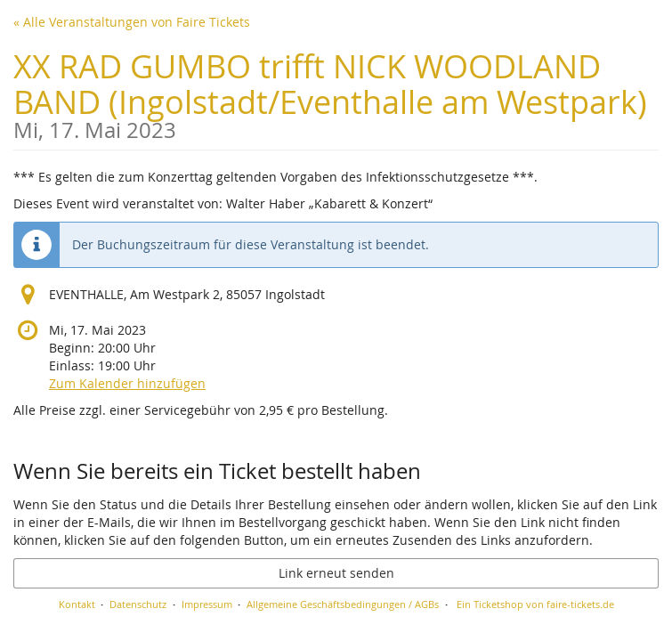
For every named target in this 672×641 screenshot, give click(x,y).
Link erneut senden (336, 573)
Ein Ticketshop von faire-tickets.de (535, 604)
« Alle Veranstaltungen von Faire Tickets (132, 22)
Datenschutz (138, 604)
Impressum (207, 604)
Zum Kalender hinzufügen (127, 383)
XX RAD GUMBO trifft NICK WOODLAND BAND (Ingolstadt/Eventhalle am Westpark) (336, 93)
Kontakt (77, 604)
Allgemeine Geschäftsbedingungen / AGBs (343, 604)
